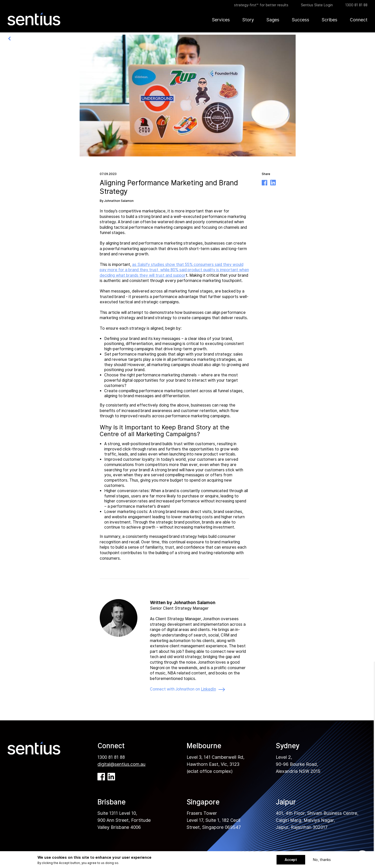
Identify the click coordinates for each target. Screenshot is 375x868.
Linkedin (273, 183)
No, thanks (322, 860)
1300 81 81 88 (356, 5)
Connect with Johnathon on (187, 689)
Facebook (264, 183)
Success (301, 20)
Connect (359, 20)
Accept (291, 860)
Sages (273, 20)
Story (248, 20)
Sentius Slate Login (317, 5)
